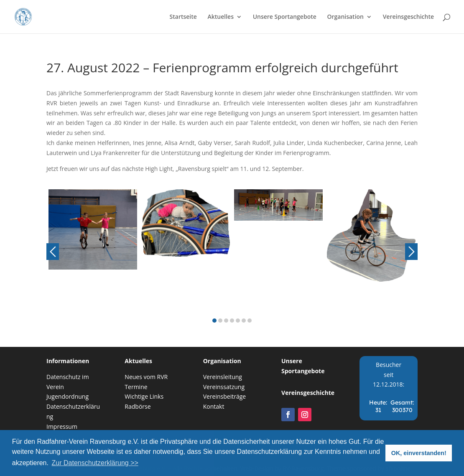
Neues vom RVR (146, 377)
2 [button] (220, 321)
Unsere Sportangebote (285, 17)
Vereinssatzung (224, 387)
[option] (93, 252)
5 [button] (238, 321)
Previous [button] (53, 252)
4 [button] (232, 321)
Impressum (62, 426)
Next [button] (411, 252)
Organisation (345, 17)
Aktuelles (221, 17)
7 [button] (250, 321)
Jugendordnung (68, 396)
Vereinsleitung (223, 377)
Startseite (183, 17)
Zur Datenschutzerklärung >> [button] (95, 463)
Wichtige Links (144, 396)
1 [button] (214, 321)
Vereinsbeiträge (225, 396)
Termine (136, 387)
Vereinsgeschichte (408, 17)
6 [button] (244, 321)
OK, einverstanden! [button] (419, 453)
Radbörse (138, 406)
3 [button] (226, 321)
